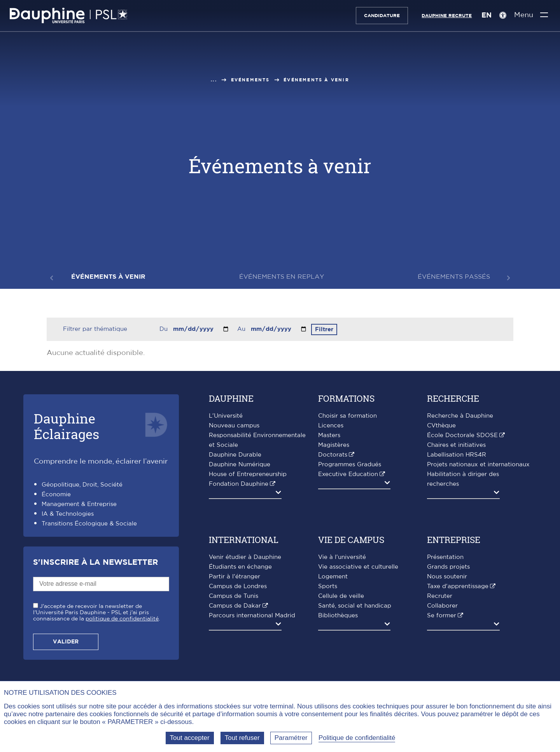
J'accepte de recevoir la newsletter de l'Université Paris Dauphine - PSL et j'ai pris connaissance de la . (96, 613)
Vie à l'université (342, 557)
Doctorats (333, 455)
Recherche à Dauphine (460, 416)
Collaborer (442, 606)
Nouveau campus (234, 426)
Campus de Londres (238, 586)
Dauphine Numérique (240, 465)
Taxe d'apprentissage (458, 586)
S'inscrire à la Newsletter (95, 562)
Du (164, 329)
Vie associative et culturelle (358, 567)
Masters (329, 435)
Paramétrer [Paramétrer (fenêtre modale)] (291, 738)
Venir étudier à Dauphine (245, 557)
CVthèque (441, 426)
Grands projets (448, 567)
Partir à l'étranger (234, 577)
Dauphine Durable (235, 455)
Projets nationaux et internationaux (478, 465)
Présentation (445, 557)
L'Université (226, 416)
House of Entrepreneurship (248, 474)
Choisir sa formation (347, 416)
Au (242, 329)
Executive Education (348, 474)
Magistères (334, 445)
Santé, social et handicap (355, 606)
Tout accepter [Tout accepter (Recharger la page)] (190, 738)
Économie (56, 495)
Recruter (440, 596)
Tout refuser (242, 738)
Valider (66, 642)
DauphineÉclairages (66, 426)
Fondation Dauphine (239, 484)
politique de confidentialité (122, 619)
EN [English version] (484, 16)
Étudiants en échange (240, 567)
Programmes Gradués (350, 465)
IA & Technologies (68, 514)
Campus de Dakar (235, 606)
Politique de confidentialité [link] (357, 738)
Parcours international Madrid (252, 616)
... (214, 80)
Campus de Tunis (234, 596)
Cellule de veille (341, 596)
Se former (442, 616)
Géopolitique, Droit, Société (82, 485)
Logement (333, 577)
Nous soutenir (447, 577)
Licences (331, 426)
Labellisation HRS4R (457, 455)
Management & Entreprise (79, 504)
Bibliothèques (338, 616)
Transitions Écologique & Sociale (89, 524)
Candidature (379, 16)
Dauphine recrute (444, 16)
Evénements (250, 80)
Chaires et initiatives (456, 445)
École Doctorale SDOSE (462, 435)
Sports (328, 586)
